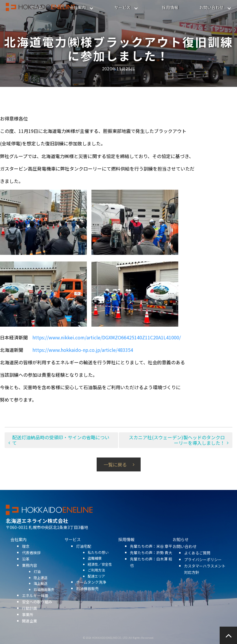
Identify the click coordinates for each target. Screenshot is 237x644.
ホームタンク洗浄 (91, 589)
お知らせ (181, 546)
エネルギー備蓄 (35, 602)
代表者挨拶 (31, 559)
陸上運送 (41, 584)
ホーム (37, 7)
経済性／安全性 (100, 571)
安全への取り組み (37, 609)
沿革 (26, 566)
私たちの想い (98, 559)
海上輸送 (41, 590)
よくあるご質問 (197, 560)
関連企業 (30, 628)
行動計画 (30, 615)
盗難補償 (95, 565)
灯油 (37, 578)
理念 (26, 553)
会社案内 (78, 7)
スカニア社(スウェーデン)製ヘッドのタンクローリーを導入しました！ (177, 440)
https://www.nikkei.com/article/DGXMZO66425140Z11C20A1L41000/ (107, 337)
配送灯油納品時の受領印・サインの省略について (61, 440)
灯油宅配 (84, 553)
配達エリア (96, 583)
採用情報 (170, 7)
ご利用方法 (96, 577)
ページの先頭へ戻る (228, 635)
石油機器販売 (44, 596)
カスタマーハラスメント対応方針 (205, 576)
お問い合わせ (212, 7)
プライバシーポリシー (203, 566)
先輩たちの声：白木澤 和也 (151, 569)
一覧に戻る (115, 464)
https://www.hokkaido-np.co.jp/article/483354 (83, 350)
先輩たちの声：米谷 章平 (151, 553)
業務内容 (30, 572)
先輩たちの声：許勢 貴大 (151, 559)
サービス (122, 7)
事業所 (28, 622)
